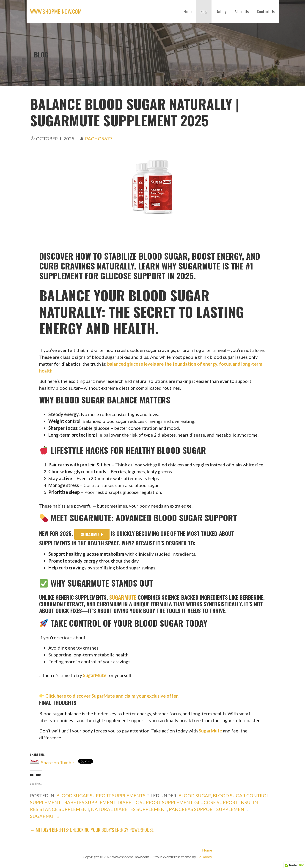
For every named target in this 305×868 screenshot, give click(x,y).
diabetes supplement (89, 802)
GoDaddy (204, 857)
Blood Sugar (195, 795)
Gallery (221, 11)
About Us (242, 11)
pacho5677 (99, 139)
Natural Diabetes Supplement (129, 809)
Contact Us (266, 11)
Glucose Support (216, 802)
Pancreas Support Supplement (208, 809)
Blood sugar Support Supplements (101, 795)
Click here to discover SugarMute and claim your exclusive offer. (111, 696)
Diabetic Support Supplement (155, 802)
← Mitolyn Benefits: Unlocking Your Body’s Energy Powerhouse (92, 830)
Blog (204, 11)
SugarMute (92, 534)
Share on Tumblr (58, 761)
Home (188, 11)
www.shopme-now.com (56, 11)
